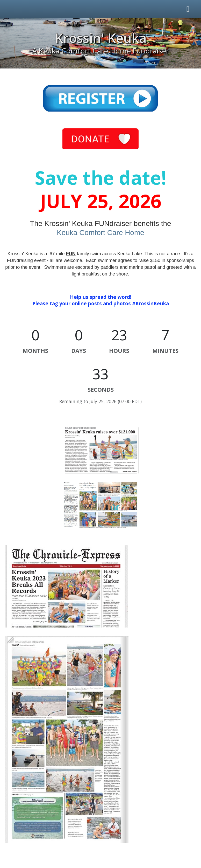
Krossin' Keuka (101, 38)
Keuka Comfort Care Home (101, 233)
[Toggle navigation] (188, 9)
